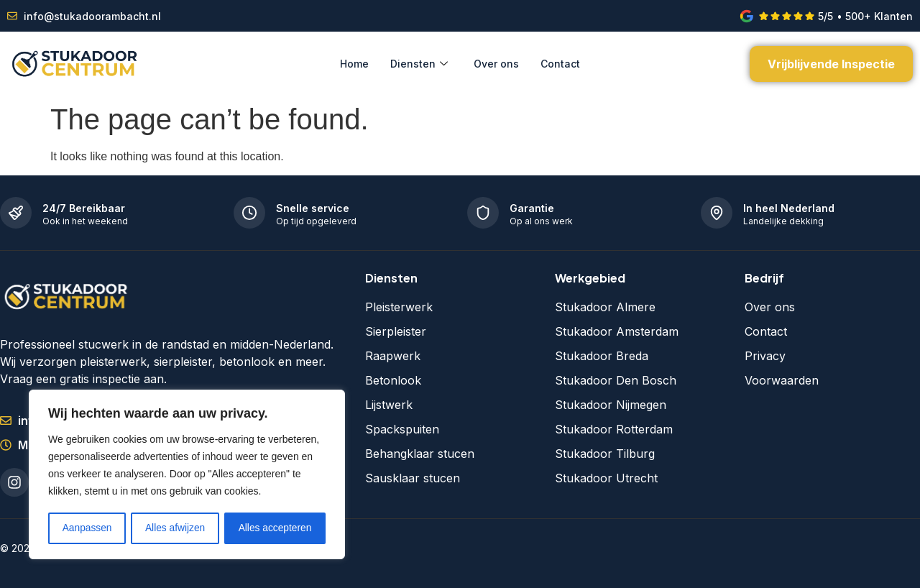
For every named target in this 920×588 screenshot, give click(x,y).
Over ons (496, 64)
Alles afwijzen (175, 528)
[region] (187, 475)
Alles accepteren (275, 528)
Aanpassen (87, 528)
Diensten (419, 64)
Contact (560, 64)
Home (354, 64)
